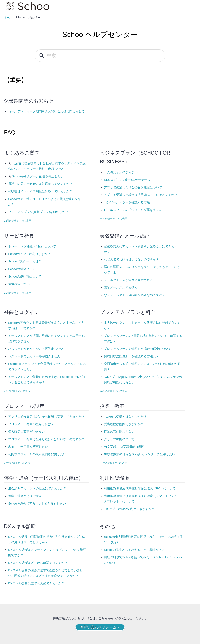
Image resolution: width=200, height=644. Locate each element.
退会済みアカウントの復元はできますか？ (37, 488)
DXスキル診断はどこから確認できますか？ (38, 563)
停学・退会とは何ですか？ (27, 496)
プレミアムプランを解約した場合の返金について (138, 349)
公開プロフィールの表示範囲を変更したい (37, 454)
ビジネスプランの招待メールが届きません (133, 210)
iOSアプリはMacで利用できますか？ (129, 509)
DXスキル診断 (20, 526)
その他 (107, 526)
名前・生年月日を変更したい (28, 447)
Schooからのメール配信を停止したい (38, 176)
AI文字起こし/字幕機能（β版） (125, 447)
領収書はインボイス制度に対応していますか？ (40, 191)
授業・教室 (112, 406)
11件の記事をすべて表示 (18, 293)
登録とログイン (22, 312)
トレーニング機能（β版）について (32, 246)
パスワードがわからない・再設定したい (36, 349)
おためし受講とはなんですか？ (125, 416)
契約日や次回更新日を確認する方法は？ (131, 356)
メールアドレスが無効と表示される (128, 280)
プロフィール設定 (24, 406)
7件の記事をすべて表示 (17, 391)
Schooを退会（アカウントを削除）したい (37, 503)
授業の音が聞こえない (119, 432)
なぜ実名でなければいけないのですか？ (131, 259)
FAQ (10, 132)
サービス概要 (19, 236)
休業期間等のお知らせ (29, 101)
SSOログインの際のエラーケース (127, 180)
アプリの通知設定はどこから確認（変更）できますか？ (46, 416)
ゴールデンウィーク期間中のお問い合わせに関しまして (46, 111)
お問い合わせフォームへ (100, 627)
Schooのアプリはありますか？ (29, 254)
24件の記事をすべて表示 (113, 391)
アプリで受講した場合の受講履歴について (133, 187)
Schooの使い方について (25, 276)
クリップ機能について (119, 439)
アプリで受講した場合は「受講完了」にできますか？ (141, 195)
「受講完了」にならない (121, 172)
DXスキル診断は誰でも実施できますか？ (36, 583)
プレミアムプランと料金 (128, 312)
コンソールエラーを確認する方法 (127, 202)
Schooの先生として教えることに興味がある (134, 550)
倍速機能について (20, 284)
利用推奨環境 (114, 478)
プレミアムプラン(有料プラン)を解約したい (38, 212)
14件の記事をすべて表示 (113, 219)
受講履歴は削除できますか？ (124, 424)
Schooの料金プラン (22, 269)
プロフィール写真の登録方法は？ (31, 424)
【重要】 (16, 80)
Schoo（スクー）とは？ (25, 261)
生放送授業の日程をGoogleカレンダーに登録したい (139, 454)
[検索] (100, 56)
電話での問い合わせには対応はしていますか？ (40, 184)
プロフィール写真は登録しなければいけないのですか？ (46, 439)
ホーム (8, 18)
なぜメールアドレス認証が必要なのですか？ (134, 295)
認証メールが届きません (121, 287)
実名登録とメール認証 (125, 236)
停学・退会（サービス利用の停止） (44, 478)
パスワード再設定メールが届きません (34, 356)
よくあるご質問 (22, 153)
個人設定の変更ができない (27, 432)
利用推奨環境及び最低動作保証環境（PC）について (140, 488)
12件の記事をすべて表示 (18, 221)
